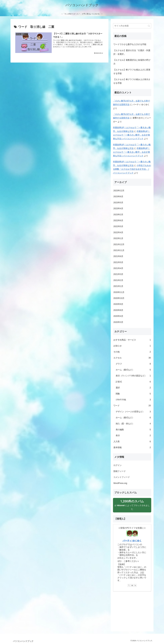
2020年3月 (118, 322)
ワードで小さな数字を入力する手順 (130, 44)
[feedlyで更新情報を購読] (132, 585)
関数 (133, 394)
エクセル (132, 358)
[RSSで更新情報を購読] (135, 585)
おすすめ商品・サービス (132, 340)
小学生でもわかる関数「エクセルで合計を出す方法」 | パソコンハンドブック (132, 169)
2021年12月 (119, 244)
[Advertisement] (132, 610)
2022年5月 (118, 226)
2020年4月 (118, 316)
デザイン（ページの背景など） (133, 412)
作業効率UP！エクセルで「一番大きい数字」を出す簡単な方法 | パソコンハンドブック (131, 152)
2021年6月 (118, 256)
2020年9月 (118, 304)
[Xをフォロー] (129, 585)
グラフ (133, 364)
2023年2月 (118, 215)
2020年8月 (118, 310)
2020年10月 (119, 298)
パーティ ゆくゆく (132, 541)
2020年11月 (119, 292)
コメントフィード (122, 477)
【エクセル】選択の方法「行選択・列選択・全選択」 (132, 52)
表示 (133, 435)
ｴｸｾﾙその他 (133, 400)
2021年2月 (118, 280)
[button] (149, 26)
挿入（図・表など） (133, 424)
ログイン (118, 465)
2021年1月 (118, 286)
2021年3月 (118, 274)
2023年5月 (118, 203)
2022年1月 (118, 238)
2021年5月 (118, 262)
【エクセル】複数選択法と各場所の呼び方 (132, 62)
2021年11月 (119, 250)
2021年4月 (118, 268)
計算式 (133, 382)
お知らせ (132, 346)
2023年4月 (118, 209)
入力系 (132, 442)
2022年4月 (118, 232)
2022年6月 (118, 220)
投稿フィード (120, 471)
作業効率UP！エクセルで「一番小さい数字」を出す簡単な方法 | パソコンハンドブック (131, 135)
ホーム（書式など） (133, 370)
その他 (132, 352)
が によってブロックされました (132, 505)
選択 (133, 388)
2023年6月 (118, 197)
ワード (132, 406)
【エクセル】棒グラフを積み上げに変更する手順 (132, 72)
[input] (132, 26)
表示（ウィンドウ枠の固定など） (133, 376)
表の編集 (133, 430)
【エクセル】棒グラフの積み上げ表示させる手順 (132, 81)
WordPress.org (120, 483)
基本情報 (132, 447)
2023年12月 (119, 191)
